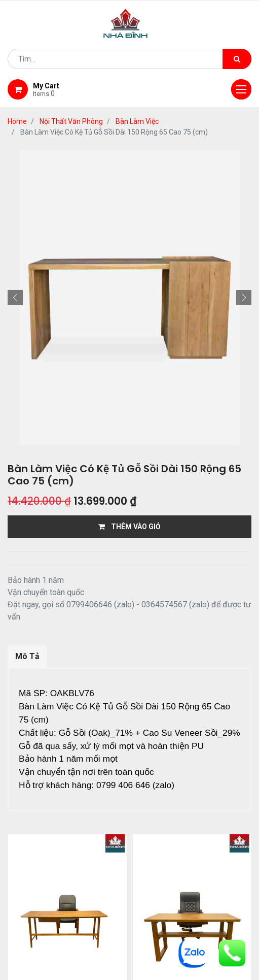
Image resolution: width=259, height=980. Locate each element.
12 (125, 843)
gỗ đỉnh (157, 902)
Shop (120, 890)
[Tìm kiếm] (237, 59)
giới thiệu (74, 890)
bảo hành (106, 902)
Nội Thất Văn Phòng (71, 121)
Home (17, 121)
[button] (15, 298)
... (109, 843)
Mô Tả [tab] (27, 656)
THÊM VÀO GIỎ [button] (129, 527)
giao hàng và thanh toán (194, 890)
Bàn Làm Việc (137, 121)
